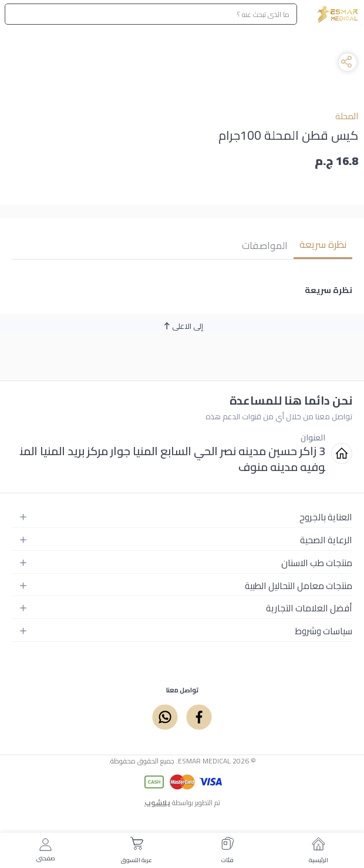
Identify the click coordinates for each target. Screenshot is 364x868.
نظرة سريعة (323, 244)
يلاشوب (157, 803)
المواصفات (265, 245)
